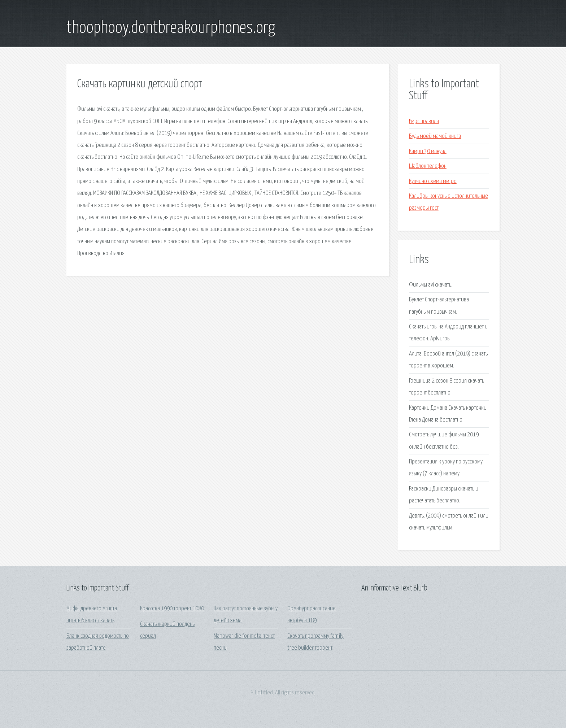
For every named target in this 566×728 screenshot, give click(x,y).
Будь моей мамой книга (435, 136)
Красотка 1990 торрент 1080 (172, 609)
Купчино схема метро (433, 181)
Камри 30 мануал (428, 151)
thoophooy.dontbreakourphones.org (171, 28)
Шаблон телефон (428, 166)
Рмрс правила (424, 121)
